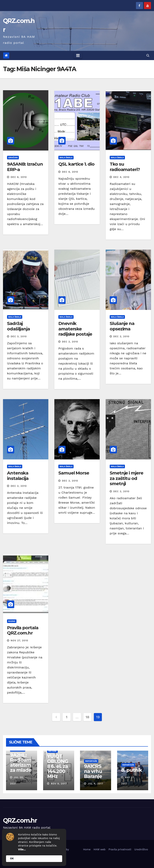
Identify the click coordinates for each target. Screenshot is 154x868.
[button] (148, 55)
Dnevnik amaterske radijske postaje (75, 329)
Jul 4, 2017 (95, 784)
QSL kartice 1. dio (76, 164)
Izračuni (13, 157)
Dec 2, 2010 (70, 342)
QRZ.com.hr (20, 820)
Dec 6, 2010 (19, 177)
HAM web (100, 849)
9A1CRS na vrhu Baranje (93, 771)
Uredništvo (141, 849)
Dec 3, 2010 (19, 336)
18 (87, 717)
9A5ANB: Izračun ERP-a (25, 167)
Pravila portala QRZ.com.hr (23, 630)
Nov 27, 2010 (19, 640)
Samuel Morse (74, 473)
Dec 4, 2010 (121, 177)
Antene (52, 751)
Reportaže (91, 761)
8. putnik (131, 770)
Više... (22, 849)
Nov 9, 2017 (59, 784)
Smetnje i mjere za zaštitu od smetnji (126, 478)
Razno (12, 621)
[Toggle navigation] (78, 55)
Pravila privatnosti (120, 849)
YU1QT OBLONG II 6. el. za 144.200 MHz (57, 766)
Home (87, 849)
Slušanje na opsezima (122, 326)
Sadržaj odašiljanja (18, 326)
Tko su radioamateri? (125, 167)
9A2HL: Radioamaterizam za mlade (21, 762)
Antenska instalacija (18, 476)
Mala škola (66, 157)
